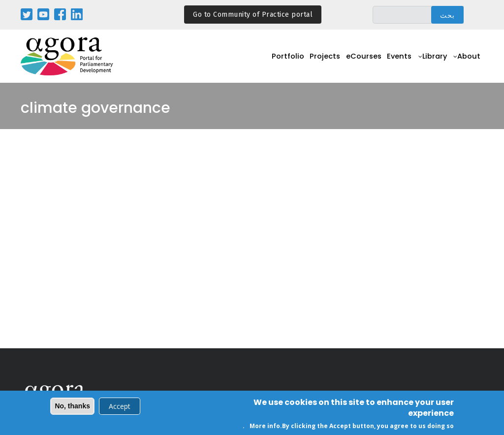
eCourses (351, 62)
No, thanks (72, 407)
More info (265, 427)
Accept (120, 407)
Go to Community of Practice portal (253, 15)
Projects (309, 62)
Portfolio (268, 62)
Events (391, 62)
